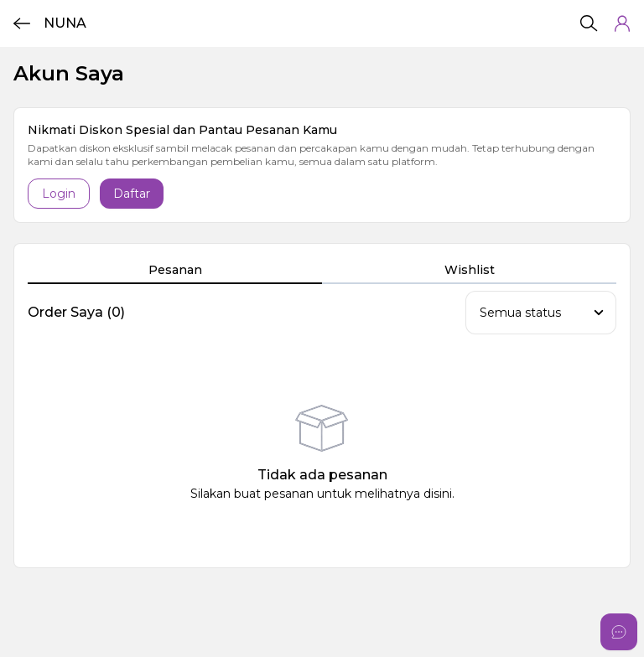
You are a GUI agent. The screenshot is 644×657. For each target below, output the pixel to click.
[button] (622, 23)
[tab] (175, 271)
